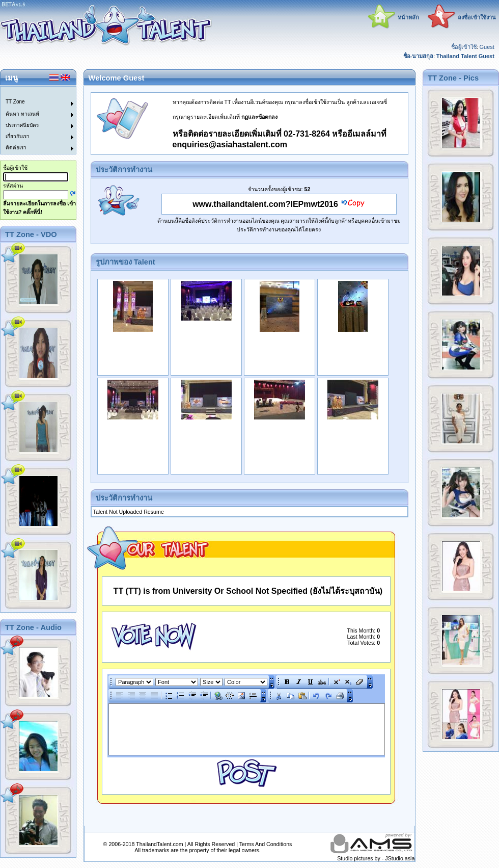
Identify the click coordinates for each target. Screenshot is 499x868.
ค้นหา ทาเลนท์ (22, 114)
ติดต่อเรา (16, 148)
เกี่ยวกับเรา (18, 136)
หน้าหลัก (408, 17)
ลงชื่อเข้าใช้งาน (477, 17)
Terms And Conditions (266, 844)
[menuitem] (32, 92)
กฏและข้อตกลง (259, 117)
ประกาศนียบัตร (22, 125)
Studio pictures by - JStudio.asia (376, 858)
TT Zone (15, 102)
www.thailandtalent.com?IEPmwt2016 (265, 204)
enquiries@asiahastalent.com (230, 144)
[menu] (32, 120)
